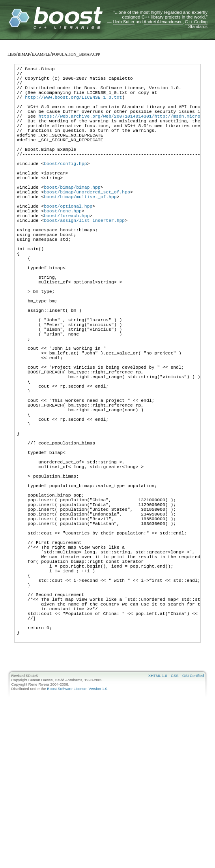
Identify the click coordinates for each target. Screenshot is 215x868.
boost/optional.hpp (68, 241)
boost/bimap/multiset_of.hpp (80, 230)
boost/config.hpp (65, 188)
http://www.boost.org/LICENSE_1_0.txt (73, 105)
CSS (175, 819)
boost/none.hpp (63, 247)
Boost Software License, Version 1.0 (77, 832)
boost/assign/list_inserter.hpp (84, 259)
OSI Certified (193, 819)
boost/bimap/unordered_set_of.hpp (87, 224)
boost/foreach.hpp (67, 253)
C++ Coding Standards (196, 24)
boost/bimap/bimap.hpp (72, 218)
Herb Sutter (124, 22)
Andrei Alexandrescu (163, 22)
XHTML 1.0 (158, 819)
